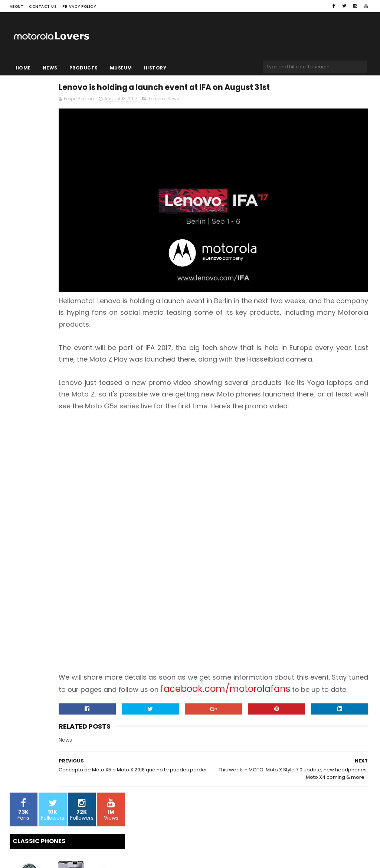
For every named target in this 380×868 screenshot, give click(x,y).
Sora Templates (56, 848)
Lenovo (234, 118)
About (17, 7)
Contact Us (43, 7)
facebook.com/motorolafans (201, 696)
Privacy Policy (79, 7)
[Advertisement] (251, 470)
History (155, 68)
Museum (121, 68)
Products (84, 68)
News (50, 68)
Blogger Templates (104, 848)
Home (23, 68)
